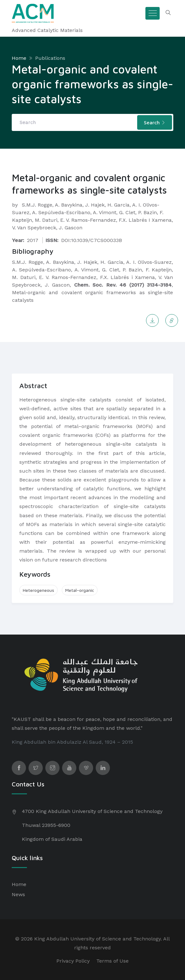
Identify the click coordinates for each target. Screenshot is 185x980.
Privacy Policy (73, 961)
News (18, 894)
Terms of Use (112, 961)
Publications (50, 58)
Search (155, 122)
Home (19, 58)
